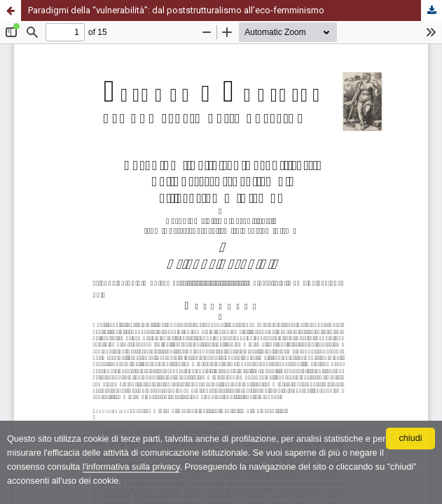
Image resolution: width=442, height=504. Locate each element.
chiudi (411, 438)
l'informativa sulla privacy (131, 467)
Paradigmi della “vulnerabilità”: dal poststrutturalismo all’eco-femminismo (176, 10)
